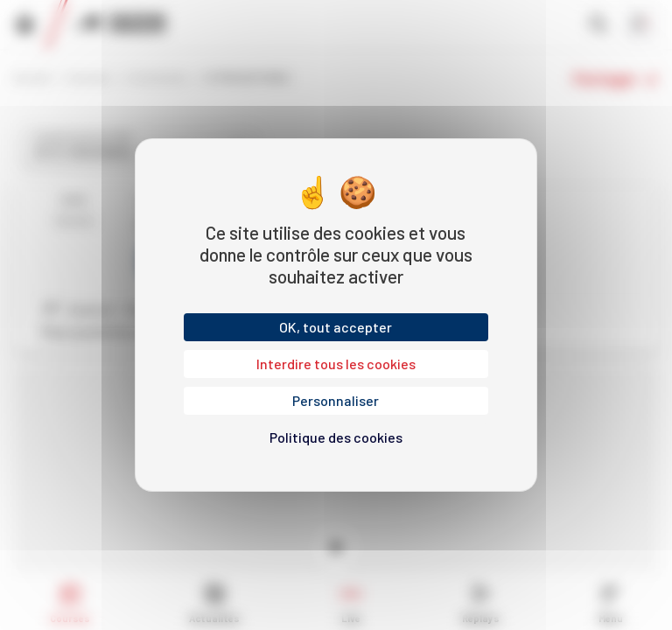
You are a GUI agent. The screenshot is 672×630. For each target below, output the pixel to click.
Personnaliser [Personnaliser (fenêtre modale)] (336, 400)
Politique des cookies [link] (336, 437)
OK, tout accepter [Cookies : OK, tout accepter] (336, 327)
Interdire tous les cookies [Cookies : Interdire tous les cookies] (336, 364)
